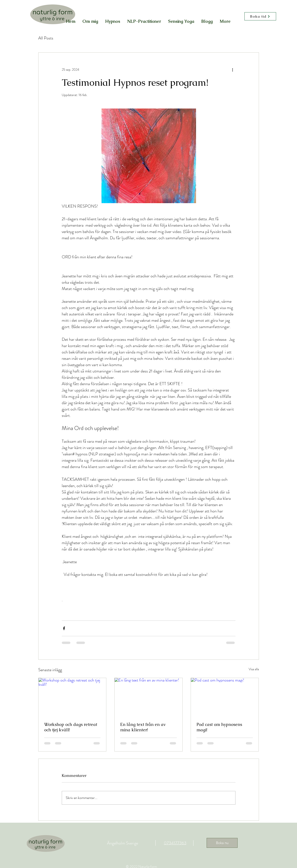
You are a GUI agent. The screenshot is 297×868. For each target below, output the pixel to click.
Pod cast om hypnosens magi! (219, 727)
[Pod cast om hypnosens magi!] (225, 697)
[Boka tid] (260, 16)
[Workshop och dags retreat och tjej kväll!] (72, 697)
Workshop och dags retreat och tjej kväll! (71, 727)
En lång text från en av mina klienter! (143, 727)
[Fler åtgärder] (233, 70)
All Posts (46, 38)
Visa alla (254, 669)
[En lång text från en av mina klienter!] (148, 697)
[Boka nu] (222, 843)
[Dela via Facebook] (64, 628)
